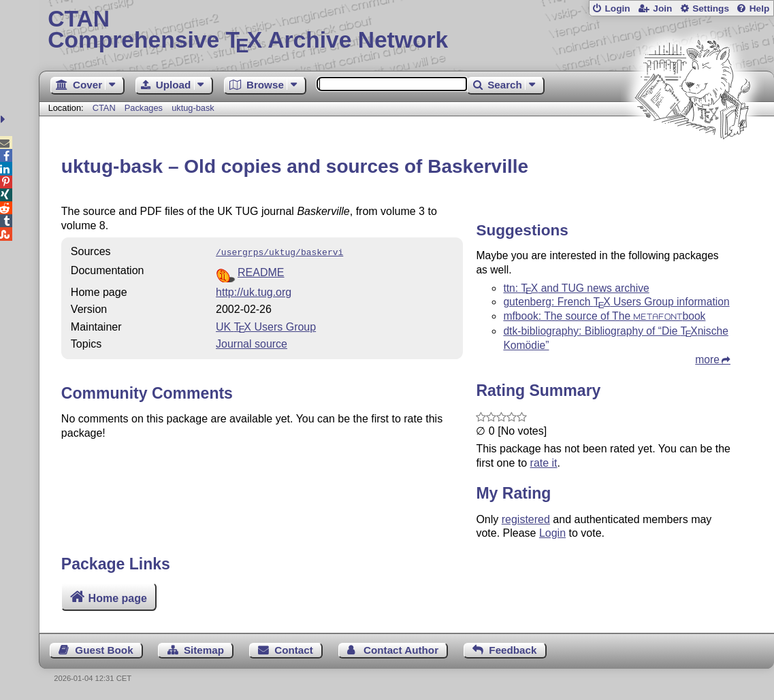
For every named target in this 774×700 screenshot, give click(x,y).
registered (526, 519)
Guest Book (104, 650)
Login (617, 9)
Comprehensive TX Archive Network (406, 31)
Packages (145, 108)
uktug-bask (193, 108)
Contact (294, 650)
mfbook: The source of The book (604, 316)
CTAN (104, 108)
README (261, 271)
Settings (711, 9)
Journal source (252, 343)
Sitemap (204, 650)
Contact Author (401, 650)
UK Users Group (266, 326)
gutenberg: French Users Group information (616, 302)
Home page (118, 598)
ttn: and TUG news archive (576, 288)
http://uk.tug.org (254, 291)
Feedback (513, 650)
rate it (544, 463)
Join (662, 9)
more (707, 360)
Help (760, 9)
